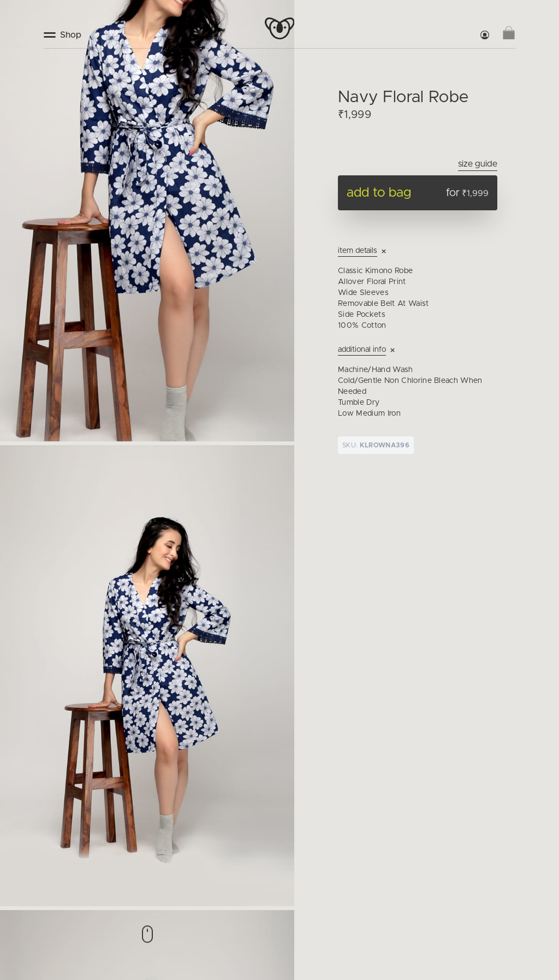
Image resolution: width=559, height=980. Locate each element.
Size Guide (478, 164)
